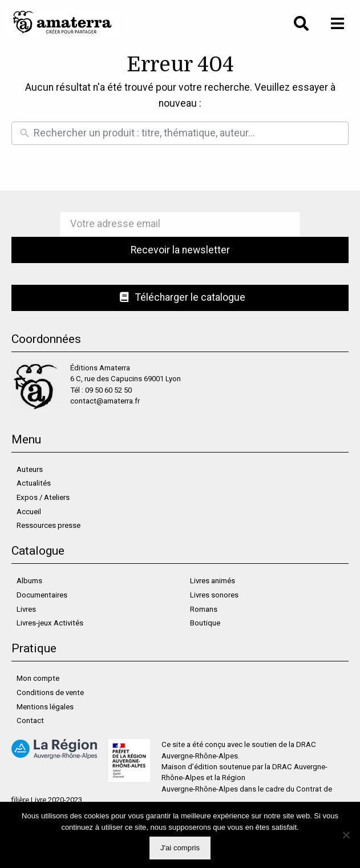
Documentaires (42, 595)
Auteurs (30, 469)
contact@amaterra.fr (105, 401)
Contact (30, 720)
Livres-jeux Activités (50, 623)
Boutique (205, 623)
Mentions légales (45, 707)
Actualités (34, 483)
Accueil (29, 512)
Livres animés (213, 581)
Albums (29, 581)
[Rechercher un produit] (188, 133)
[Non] (346, 835)
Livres (26, 609)
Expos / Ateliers (43, 497)
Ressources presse (48, 525)
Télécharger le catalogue (183, 297)
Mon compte (38, 678)
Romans (204, 609)
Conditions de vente (50, 693)
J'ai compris (180, 848)
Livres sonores (214, 595)
